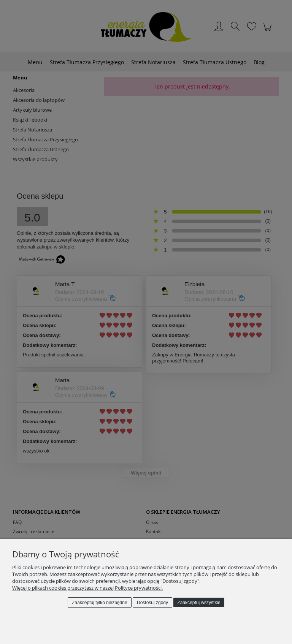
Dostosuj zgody (152, 603)
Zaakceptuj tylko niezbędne (99, 603)
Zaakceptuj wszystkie (199, 603)
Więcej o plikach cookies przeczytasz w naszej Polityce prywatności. (87, 588)
